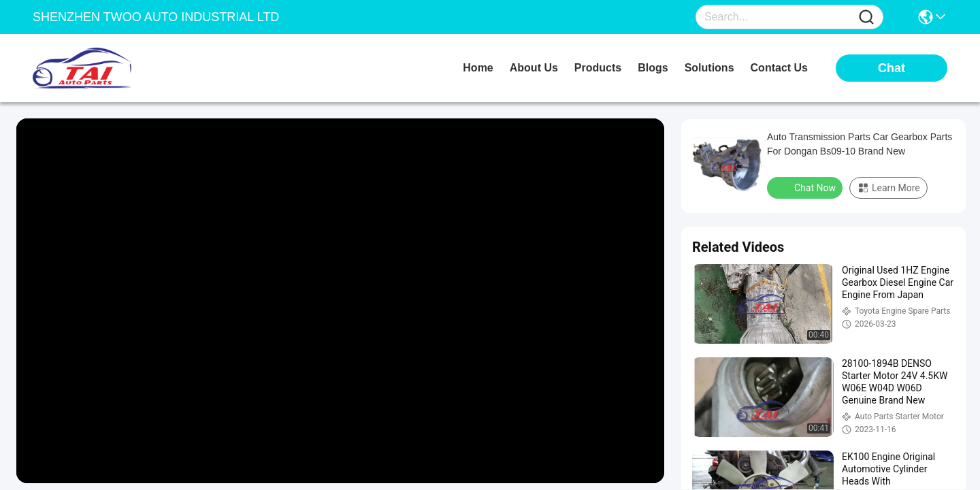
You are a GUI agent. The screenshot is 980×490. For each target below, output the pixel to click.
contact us (779, 68)
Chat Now (806, 187)
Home (478, 68)
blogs (653, 68)
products (598, 68)
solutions (709, 68)
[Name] (866, 17)
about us (534, 68)
